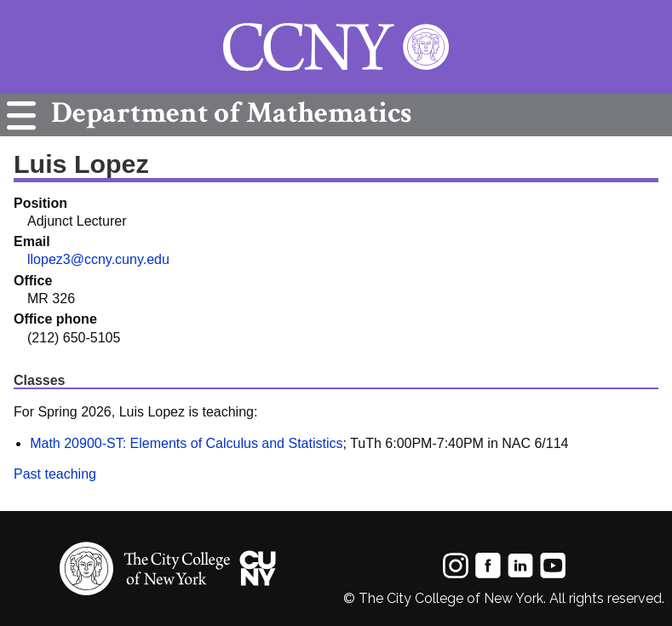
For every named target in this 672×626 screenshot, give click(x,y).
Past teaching (55, 474)
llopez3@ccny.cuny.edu (98, 259)
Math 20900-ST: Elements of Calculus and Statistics (186, 443)
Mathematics (227, 113)
